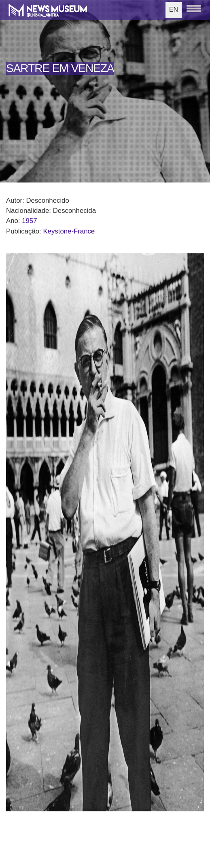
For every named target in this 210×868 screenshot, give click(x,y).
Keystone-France (69, 231)
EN (174, 10)
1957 (29, 221)
